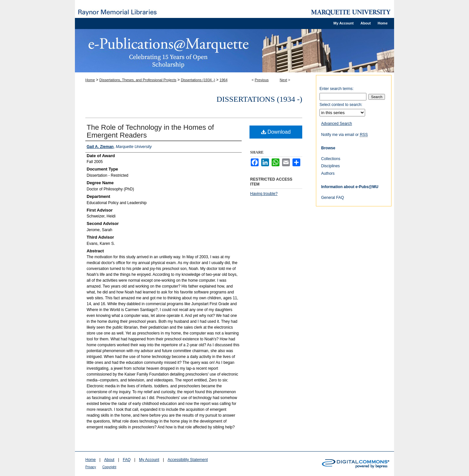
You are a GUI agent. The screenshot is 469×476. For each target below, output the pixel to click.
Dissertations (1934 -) (198, 80)
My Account (149, 460)
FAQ (127, 460)
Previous (262, 80)
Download (276, 132)
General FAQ (333, 198)
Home (90, 80)
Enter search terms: (337, 89)
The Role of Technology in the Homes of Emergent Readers (150, 131)
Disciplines (330, 166)
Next (284, 80)
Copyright (109, 467)
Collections (331, 159)
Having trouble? (264, 194)
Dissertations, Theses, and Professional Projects (138, 80)
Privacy (91, 467)
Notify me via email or (344, 135)
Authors (328, 173)
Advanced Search (337, 124)
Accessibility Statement (188, 460)
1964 (223, 80)
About (109, 460)
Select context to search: (341, 105)
